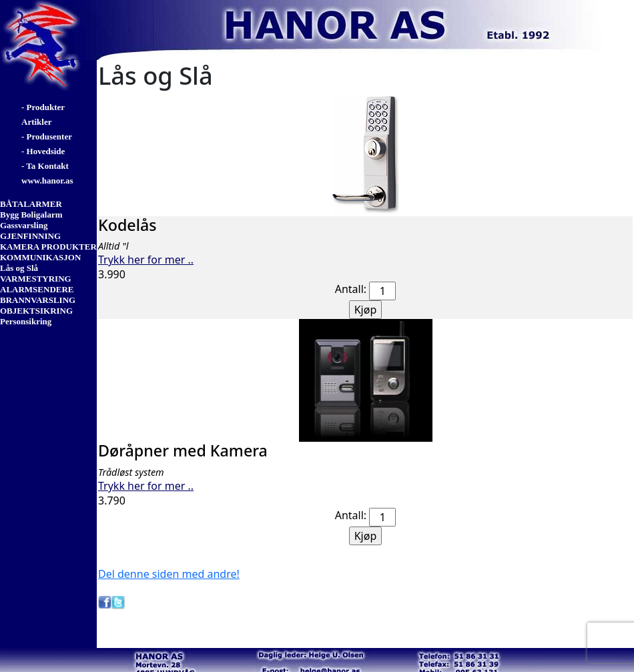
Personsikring (26, 321)
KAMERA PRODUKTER (48, 247)
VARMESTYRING (36, 279)
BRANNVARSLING (38, 300)
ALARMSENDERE (37, 289)
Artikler (36, 122)
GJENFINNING (30, 236)
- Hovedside (43, 151)
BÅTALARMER (31, 204)
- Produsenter (47, 136)
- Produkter (43, 107)
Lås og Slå (19, 268)
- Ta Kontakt (45, 166)
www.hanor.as (47, 181)
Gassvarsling (24, 225)
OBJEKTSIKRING (36, 311)
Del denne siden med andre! (169, 574)
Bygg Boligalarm (31, 215)
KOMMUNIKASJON (40, 257)
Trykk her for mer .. (146, 260)
